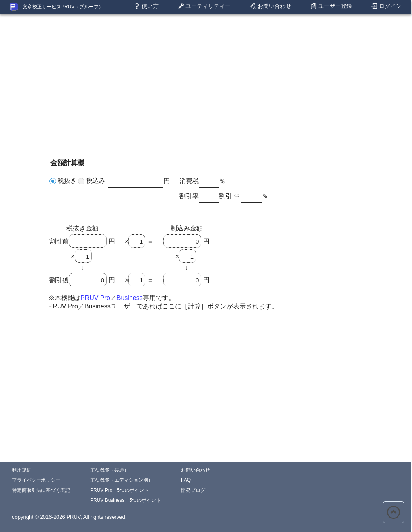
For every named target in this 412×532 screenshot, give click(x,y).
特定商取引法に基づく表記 (41, 490)
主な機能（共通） (109, 470)
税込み (96, 181)
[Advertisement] (206, 70)
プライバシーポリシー (36, 480)
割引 (225, 196)
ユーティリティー (204, 6)
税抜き (67, 181)
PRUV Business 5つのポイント (126, 500)
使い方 (146, 6)
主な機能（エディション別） (122, 480)
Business (130, 298)
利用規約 (22, 470)
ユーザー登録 (331, 6)
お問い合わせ (271, 6)
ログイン (386, 6)
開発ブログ (193, 490)
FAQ (186, 480)
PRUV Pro (95, 298)
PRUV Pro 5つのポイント (119, 490)
